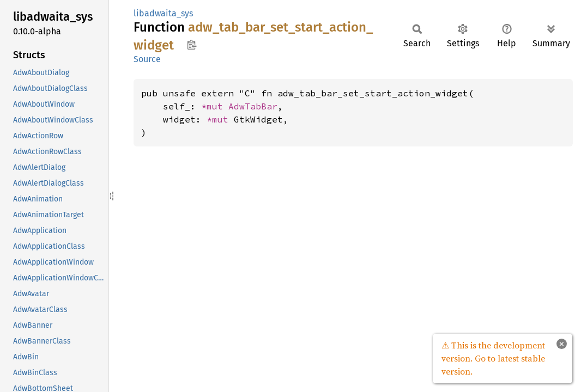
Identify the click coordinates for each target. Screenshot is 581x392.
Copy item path (192, 45)
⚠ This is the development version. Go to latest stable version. (493, 358)
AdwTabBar (253, 106)
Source (147, 59)
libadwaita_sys (163, 13)
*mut (215, 106)
